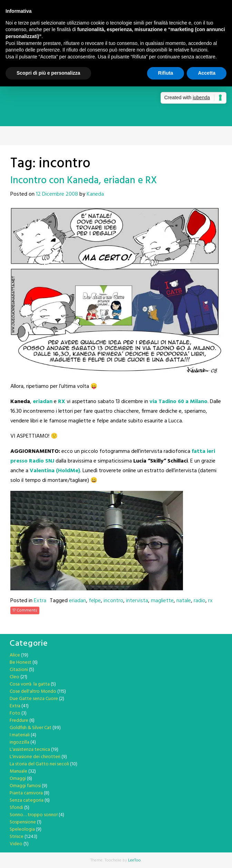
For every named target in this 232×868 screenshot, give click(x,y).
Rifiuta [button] (166, 73)
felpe (95, 601)
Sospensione (23, 822)
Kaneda (95, 194)
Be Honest (21, 662)
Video (16, 844)
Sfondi (16, 808)
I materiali (20, 735)
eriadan (43, 402)
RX (62, 402)
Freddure (19, 721)
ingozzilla (20, 742)
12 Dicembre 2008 (57, 194)
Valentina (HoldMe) (55, 471)
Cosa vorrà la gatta (30, 684)
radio (200, 601)
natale (184, 601)
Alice (15, 655)
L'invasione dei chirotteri (35, 757)
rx (210, 601)
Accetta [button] (207, 73)
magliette (162, 601)
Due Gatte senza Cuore (34, 699)
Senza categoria (27, 800)
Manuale (18, 771)
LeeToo (134, 860)
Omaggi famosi (25, 786)
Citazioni (19, 670)
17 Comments (25, 610)
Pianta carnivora (26, 793)
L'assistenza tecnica (30, 750)
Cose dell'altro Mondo (33, 692)
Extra (40, 601)
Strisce (17, 837)
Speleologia (22, 829)
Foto (15, 713)
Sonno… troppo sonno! (34, 815)
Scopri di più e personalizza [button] (48, 73)
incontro (113, 601)
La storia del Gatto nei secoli (39, 764)
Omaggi (18, 779)
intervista (137, 601)
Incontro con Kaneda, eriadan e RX (84, 181)
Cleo (14, 677)
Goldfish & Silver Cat (31, 728)
